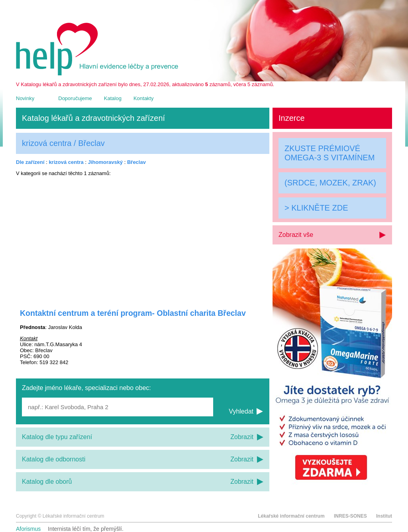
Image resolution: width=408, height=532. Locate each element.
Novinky (25, 98)
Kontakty (144, 98)
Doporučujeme (75, 98)
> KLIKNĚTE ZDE (316, 208)
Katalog (113, 98)
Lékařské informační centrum (291, 516)
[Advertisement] (143, 237)
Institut (384, 516)
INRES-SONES (350, 516)
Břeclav (136, 162)
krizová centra (66, 162)
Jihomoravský (105, 162)
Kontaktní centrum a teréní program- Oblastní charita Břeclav (133, 313)
